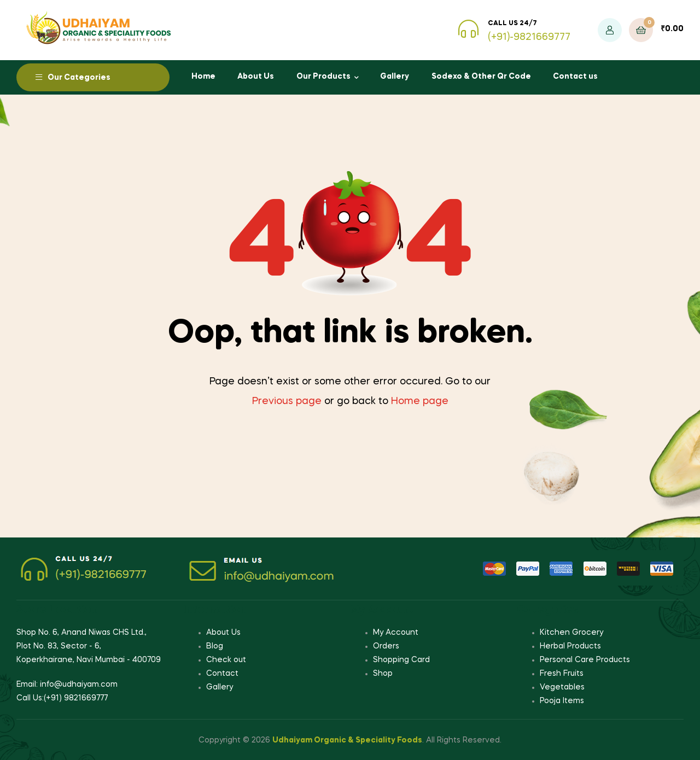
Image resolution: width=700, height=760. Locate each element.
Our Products (323, 77)
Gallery (395, 77)
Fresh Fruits (562, 674)
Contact (222, 674)
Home (203, 77)
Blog (215, 646)
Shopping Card (401, 660)
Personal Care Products (585, 660)
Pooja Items (562, 701)
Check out (226, 660)
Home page (420, 401)
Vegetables (562, 687)
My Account (396, 633)
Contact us (575, 77)
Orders (386, 646)
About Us (256, 77)
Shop (383, 674)
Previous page (287, 401)
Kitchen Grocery (571, 633)
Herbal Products (570, 646)
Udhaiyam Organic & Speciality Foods (347, 740)
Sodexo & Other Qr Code (481, 77)
